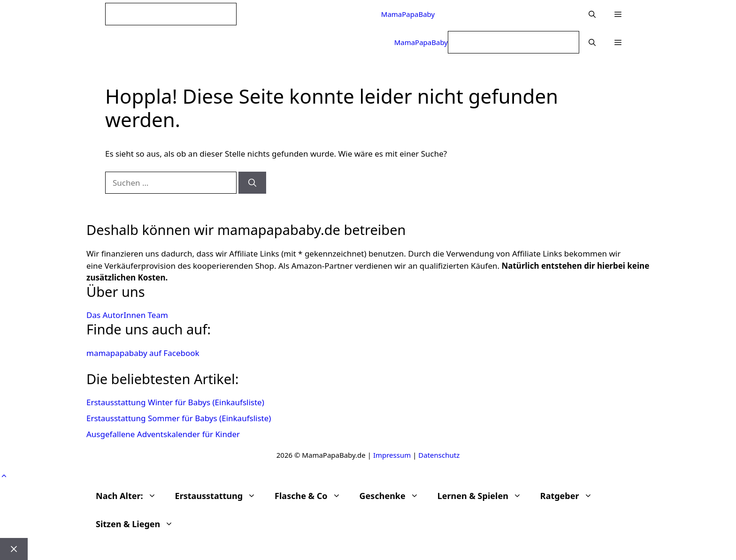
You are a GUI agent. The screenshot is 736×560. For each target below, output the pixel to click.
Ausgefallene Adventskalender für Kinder (163, 434)
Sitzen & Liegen (139, 524)
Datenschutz (439, 455)
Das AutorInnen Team (127, 315)
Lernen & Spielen (484, 496)
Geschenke (394, 496)
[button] (618, 14)
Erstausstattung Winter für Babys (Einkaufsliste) (175, 402)
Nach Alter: (131, 496)
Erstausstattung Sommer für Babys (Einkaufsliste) (179, 418)
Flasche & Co (312, 496)
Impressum (392, 455)
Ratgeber (571, 496)
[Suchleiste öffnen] (592, 14)
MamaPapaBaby (408, 14)
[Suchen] (252, 183)
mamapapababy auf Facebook (143, 353)
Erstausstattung (220, 496)
